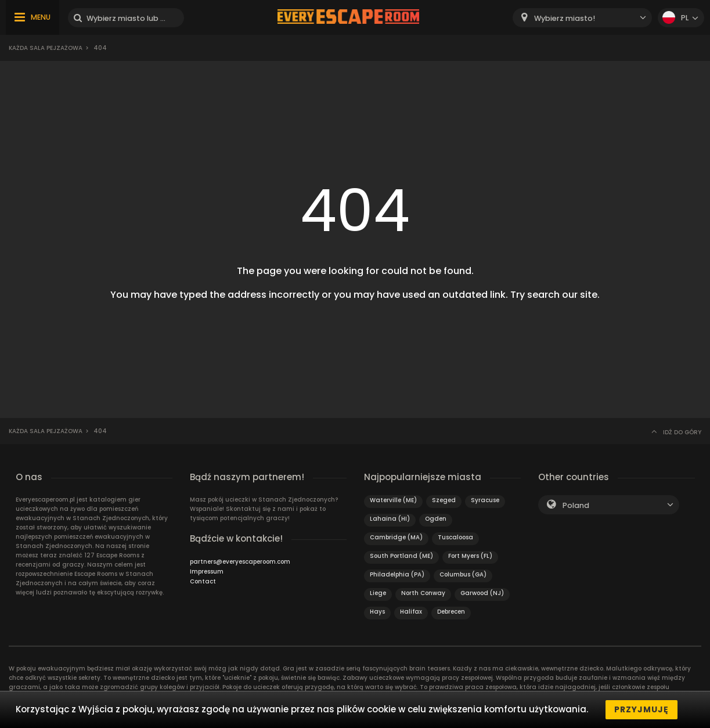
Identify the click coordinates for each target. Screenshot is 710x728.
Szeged (444, 500)
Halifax (411, 612)
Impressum (207, 572)
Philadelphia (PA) (397, 574)
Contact (203, 581)
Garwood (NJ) (482, 593)
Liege (378, 593)
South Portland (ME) (401, 556)
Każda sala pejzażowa (46, 48)
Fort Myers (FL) (470, 556)
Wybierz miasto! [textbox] (565, 18)
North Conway (423, 593)
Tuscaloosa (455, 537)
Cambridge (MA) (396, 537)
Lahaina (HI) (390, 519)
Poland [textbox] (576, 505)
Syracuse (485, 500)
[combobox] (582, 18)
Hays (377, 612)
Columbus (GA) (463, 574)
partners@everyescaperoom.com (240, 562)
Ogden (436, 519)
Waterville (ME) (393, 500)
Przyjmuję (641, 709)
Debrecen (451, 612)
